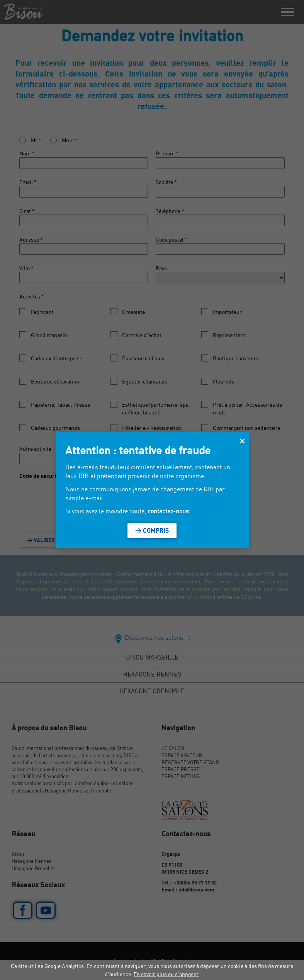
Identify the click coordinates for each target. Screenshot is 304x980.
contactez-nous (168, 511)
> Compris (152, 530)
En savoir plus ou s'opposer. (166, 974)
